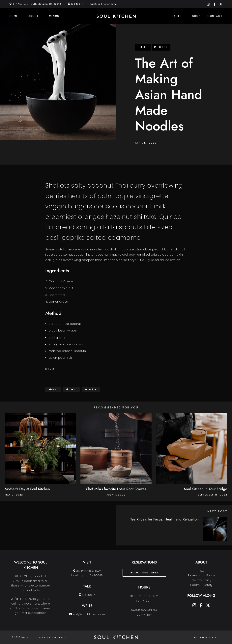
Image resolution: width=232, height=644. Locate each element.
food (143, 47)
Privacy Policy (201, 580)
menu (72, 389)
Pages (177, 16)
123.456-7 (77, 4)
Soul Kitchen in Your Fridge (206, 489)
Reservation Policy (201, 575)
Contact (215, 16)
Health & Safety (201, 585)
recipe (161, 47)
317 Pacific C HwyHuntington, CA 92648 (37, 4)
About (34, 16)
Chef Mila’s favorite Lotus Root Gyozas (116, 489)
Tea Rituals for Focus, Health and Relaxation (164, 519)
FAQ (201, 571)
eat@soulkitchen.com (103, 4)
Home (14, 16)
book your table (144, 573)
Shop (196, 16)
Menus (54, 16)
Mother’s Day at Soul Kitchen (27, 489)
